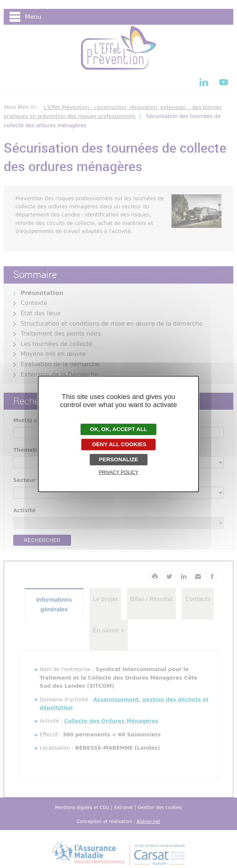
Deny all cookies (118, 444)
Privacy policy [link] (118, 472)
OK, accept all (118, 429)
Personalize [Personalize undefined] (119, 459)
